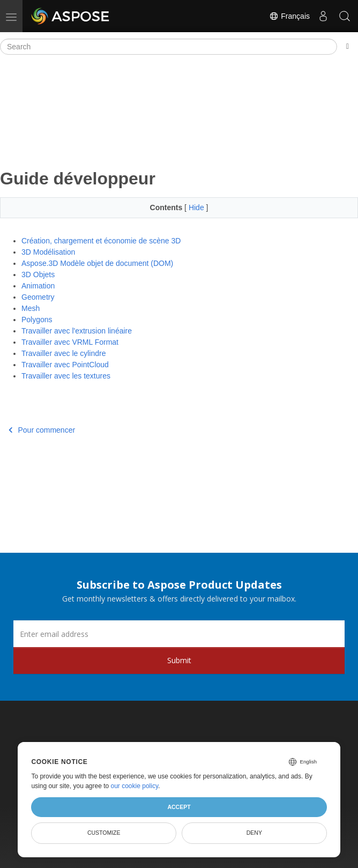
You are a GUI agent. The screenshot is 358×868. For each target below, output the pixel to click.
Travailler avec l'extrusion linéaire (77, 331)
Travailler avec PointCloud (65, 365)
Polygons (37, 320)
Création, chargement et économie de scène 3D (101, 241)
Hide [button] (197, 207)
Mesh (31, 308)
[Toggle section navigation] (348, 47)
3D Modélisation (48, 252)
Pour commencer (42, 430)
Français (289, 16)
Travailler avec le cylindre (64, 353)
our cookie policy (135, 786)
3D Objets (38, 275)
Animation (38, 286)
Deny (254, 833)
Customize (104, 833)
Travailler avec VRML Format (70, 342)
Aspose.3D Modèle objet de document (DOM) (97, 263)
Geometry (38, 297)
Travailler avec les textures (66, 376)
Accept (179, 807)
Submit (179, 660)
